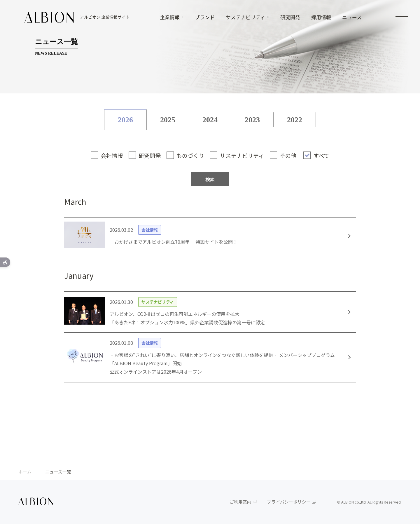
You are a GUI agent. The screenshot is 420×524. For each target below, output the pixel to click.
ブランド (205, 17)
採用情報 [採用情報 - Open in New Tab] (321, 17)
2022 (295, 120)
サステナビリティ (245, 17)
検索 (210, 179)
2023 (252, 120)
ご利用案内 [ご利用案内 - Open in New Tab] (240, 502)
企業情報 (170, 17)
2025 (168, 120)
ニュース (352, 17)
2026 (125, 120)
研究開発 (290, 17)
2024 (210, 120)
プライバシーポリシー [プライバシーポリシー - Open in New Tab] (289, 502)
